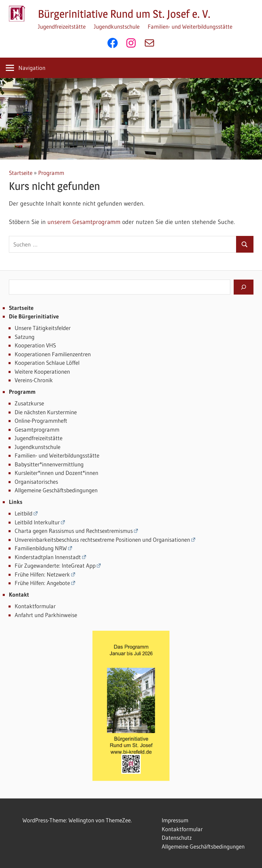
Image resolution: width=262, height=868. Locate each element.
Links (16, 502)
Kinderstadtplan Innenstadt (48, 557)
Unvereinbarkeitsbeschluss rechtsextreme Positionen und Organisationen (102, 540)
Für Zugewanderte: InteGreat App (55, 565)
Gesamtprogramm (37, 429)
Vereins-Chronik (34, 380)
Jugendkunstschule (117, 26)
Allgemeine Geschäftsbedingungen (56, 490)
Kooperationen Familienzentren (53, 354)
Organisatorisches (36, 482)
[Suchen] (244, 287)
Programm (51, 173)
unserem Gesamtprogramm (84, 222)
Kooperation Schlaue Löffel (47, 363)
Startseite (21, 173)
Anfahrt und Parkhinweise (46, 615)
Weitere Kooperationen (42, 371)
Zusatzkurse (29, 403)
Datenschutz (177, 837)
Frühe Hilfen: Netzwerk (42, 574)
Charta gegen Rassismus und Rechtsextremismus (74, 531)
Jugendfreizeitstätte (62, 26)
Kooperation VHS (35, 345)
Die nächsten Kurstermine (46, 412)
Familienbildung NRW (41, 548)
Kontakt (19, 594)
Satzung (25, 337)
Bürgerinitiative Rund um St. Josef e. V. (124, 14)
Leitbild (24, 513)
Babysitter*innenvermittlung (49, 464)
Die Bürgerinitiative (34, 316)
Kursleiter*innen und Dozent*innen (56, 473)
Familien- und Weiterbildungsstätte (190, 26)
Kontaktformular (35, 606)
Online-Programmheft (41, 421)
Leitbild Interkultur (37, 522)
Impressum (175, 820)
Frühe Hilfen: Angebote (42, 583)
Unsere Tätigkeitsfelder (43, 328)
